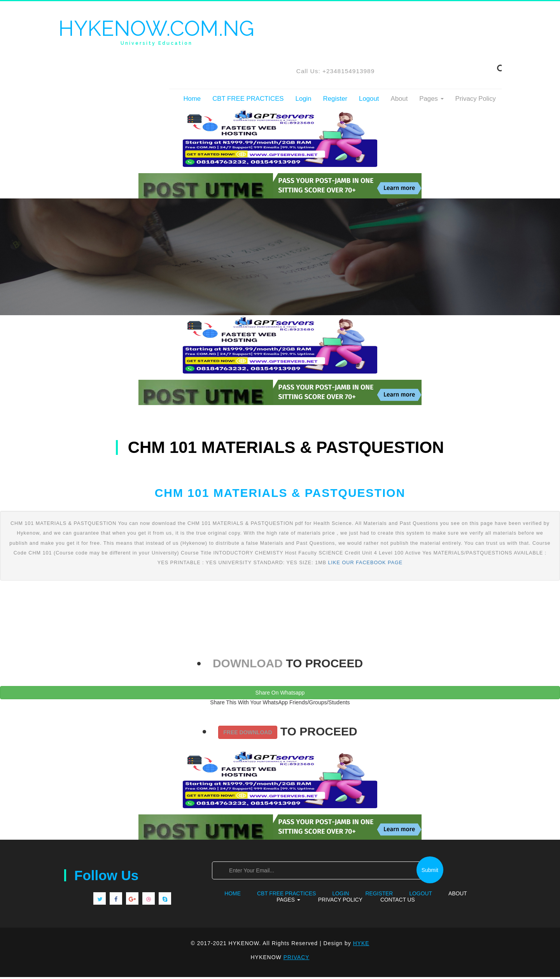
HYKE (361, 946)
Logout (369, 101)
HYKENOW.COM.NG (159, 32)
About (399, 101)
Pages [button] (431, 101)
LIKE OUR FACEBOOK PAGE (365, 565)
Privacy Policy (476, 101)
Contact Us (398, 902)
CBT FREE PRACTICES (248, 101)
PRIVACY (296, 959)
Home (192, 101)
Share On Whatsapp (280, 695)
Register (335, 101)
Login (304, 101)
